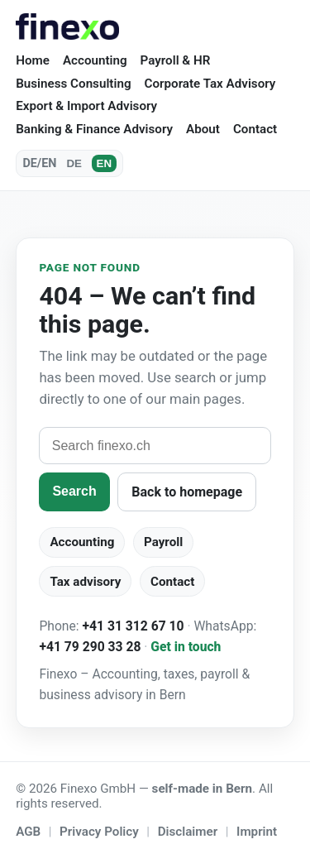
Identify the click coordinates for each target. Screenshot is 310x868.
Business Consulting (73, 84)
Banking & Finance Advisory (94, 129)
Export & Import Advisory (86, 106)
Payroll (163, 542)
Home (33, 60)
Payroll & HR (176, 60)
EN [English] (105, 163)
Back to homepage (187, 492)
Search (74, 491)
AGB (28, 832)
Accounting (95, 60)
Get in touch (186, 647)
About (203, 129)
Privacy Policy (99, 832)
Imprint (257, 832)
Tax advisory (85, 582)
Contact (255, 129)
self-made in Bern (203, 789)
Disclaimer (188, 832)
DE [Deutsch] (74, 163)
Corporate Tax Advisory (210, 84)
